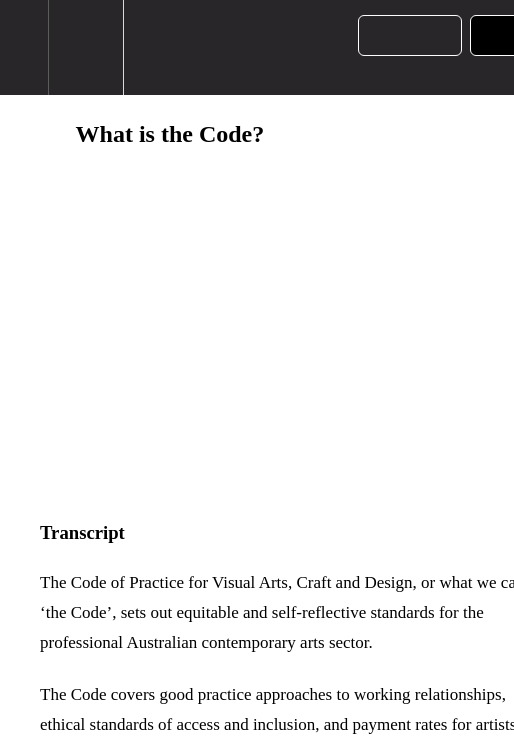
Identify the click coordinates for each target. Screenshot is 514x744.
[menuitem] (85, 47)
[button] (24, 47)
